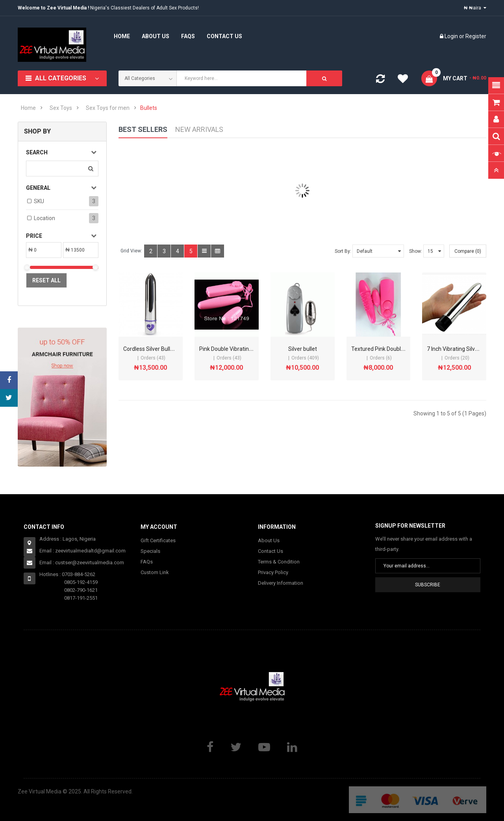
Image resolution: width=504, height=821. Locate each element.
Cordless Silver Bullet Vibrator (160, 349)
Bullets (149, 108)
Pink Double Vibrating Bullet (233, 349)
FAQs (147, 562)
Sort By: (343, 251)
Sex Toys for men (108, 108)
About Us (269, 540)
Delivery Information (281, 583)
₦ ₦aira (475, 8)
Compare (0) (468, 251)
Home (28, 108)
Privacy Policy (273, 572)
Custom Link (155, 572)
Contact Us (271, 551)
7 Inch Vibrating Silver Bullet (461, 349)
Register (476, 36)
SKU (39, 201)
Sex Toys (61, 108)
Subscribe (428, 585)
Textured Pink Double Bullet (385, 349)
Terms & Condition (279, 562)
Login (452, 36)
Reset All (46, 280)
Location (44, 218)
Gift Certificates (158, 540)
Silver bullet (303, 349)
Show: (416, 251)
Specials (150, 551)
